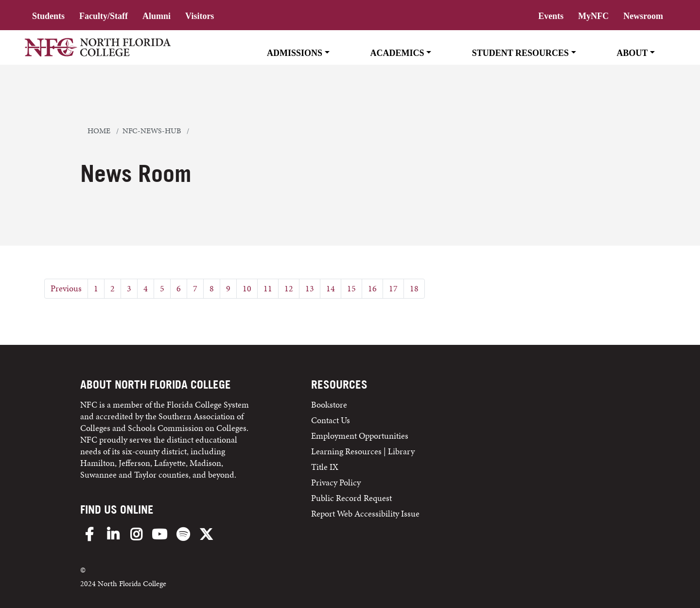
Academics (397, 53)
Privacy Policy (336, 482)
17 (393, 288)
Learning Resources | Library (363, 451)
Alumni (157, 16)
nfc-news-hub (152, 131)
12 (289, 288)
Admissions (295, 53)
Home (99, 131)
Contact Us (331, 420)
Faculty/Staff (104, 16)
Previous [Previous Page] (66, 288)
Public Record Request (351, 498)
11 (268, 288)
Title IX (325, 467)
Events (551, 16)
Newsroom (643, 16)
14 (331, 288)
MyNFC (593, 16)
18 (414, 288)
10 (247, 288)
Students (48, 16)
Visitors (200, 16)
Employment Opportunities (360, 436)
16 (372, 288)
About (632, 53)
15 (351, 288)
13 (310, 288)
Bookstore (330, 404)
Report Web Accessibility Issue (365, 513)
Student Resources (520, 53)
